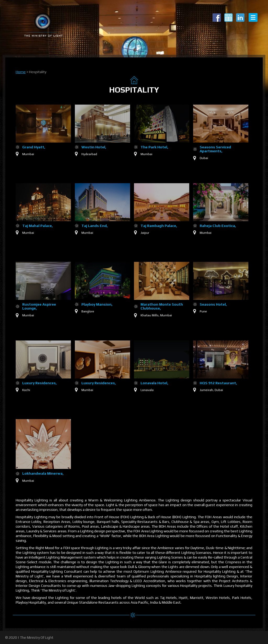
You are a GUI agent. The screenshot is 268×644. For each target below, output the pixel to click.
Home (21, 72)
